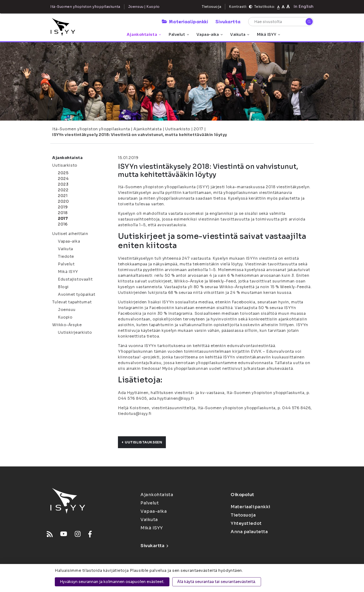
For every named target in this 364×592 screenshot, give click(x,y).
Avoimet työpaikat (77, 294)
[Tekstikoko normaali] (278, 7)
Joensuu (67, 310)
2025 (63, 173)
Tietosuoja (212, 7)
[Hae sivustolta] (281, 22)
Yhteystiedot (246, 523)
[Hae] (309, 22)
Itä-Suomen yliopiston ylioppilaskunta (91, 129)
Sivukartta (228, 21)
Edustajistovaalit (75, 279)
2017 (198, 129)
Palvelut (179, 35)
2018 (63, 213)
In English (304, 7)
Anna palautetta (249, 532)
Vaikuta (240, 35)
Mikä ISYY (268, 35)
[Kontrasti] (251, 7)
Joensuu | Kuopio (144, 7)
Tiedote (66, 256)
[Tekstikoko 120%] (288, 7)
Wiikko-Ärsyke (67, 325)
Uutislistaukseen (142, 442)
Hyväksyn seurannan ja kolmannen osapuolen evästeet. (112, 582)
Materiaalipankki (185, 21)
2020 (63, 201)
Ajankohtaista (144, 35)
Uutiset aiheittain (70, 234)
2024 (63, 179)
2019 (63, 207)
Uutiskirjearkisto (75, 332)
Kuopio (65, 317)
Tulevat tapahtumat (72, 302)
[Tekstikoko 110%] (283, 7)
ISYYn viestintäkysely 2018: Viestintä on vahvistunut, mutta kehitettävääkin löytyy (140, 135)
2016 (63, 224)
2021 (63, 196)
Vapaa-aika (210, 35)
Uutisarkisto (178, 129)
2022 (63, 190)
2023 (63, 184)
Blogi (63, 287)
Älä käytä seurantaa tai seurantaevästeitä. (217, 582)
